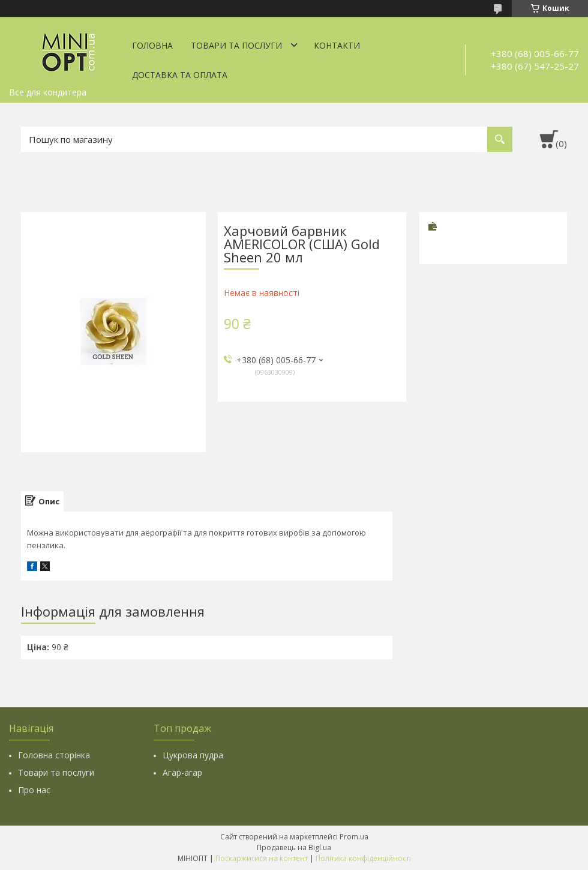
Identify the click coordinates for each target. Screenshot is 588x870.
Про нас (34, 790)
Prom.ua (354, 837)
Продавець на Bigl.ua (294, 847)
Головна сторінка (54, 755)
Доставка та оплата (180, 75)
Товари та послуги (236, 45)
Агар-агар (182, 772)
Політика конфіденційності (363, 858)
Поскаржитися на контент (262, 858)
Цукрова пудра (193, 755)
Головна (152, 45)
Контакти (337, 45)
